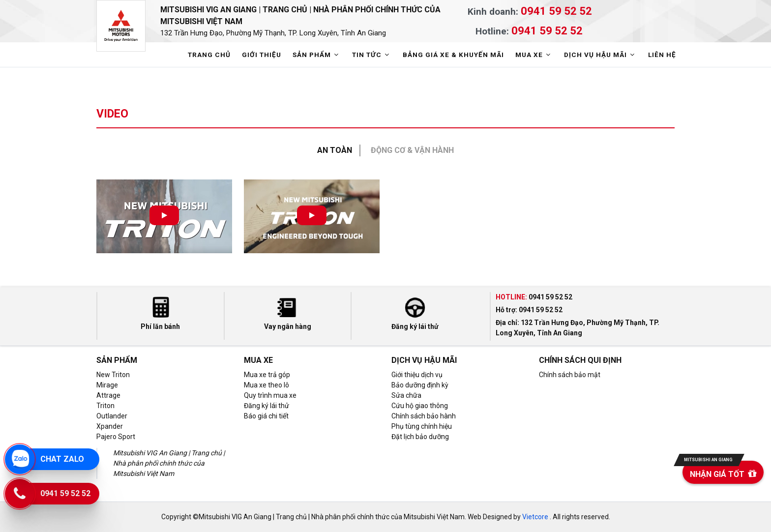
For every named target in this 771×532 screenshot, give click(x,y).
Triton (105, 406)
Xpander (110, 426)
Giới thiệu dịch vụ (417, 375)
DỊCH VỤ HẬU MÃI (600, 55)
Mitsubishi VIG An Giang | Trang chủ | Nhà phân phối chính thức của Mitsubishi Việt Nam (313, 22)
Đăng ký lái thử (267, 406)
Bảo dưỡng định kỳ (420, 385)
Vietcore (535, 517)
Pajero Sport (116, 437)
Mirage (107, 385)
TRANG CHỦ (209, 55)
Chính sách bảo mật (570, 375)
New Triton (113, 375)
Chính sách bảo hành (424, 416)
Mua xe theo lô (267, 385)
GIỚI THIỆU (262, 55)
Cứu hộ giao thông (420, 406)
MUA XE (534, 55)
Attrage (108, 395)
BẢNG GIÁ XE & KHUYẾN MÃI (453, 55)
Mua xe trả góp (267, 375)
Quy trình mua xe (270, 395)
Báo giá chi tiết (266, 416)
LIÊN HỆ (662, 55)
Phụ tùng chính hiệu (422, 426)
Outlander (112, 416)
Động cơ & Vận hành (412, 150)
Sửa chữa (406, 395)
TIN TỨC (372, 55)
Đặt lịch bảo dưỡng (420, 437)
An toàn (335, 150)
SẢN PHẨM (317, 55)
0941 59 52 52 (556, 11)
